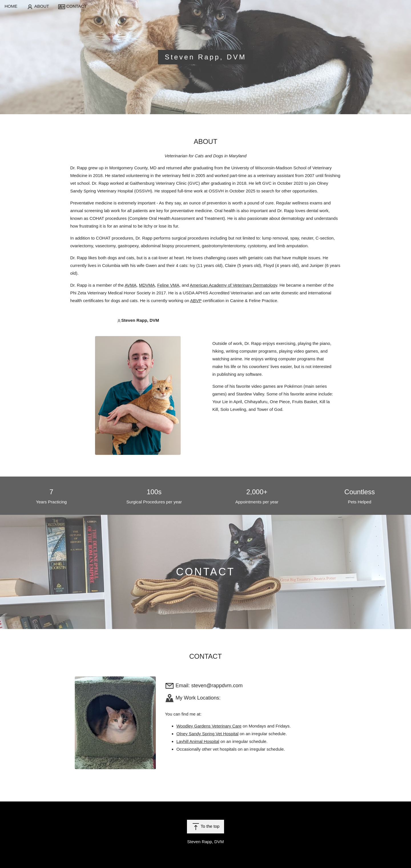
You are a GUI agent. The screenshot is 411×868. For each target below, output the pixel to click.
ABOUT (38, 7)
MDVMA (147, 285)
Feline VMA (168, 285)
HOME (11, 6)
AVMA (131, 285)
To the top (205, 827)
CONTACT (72, 7)
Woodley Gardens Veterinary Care (209, 726)
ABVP (196, 301)
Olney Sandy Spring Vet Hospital (207, 734)
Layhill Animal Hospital (198, 741)
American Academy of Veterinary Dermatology (233, 285)
